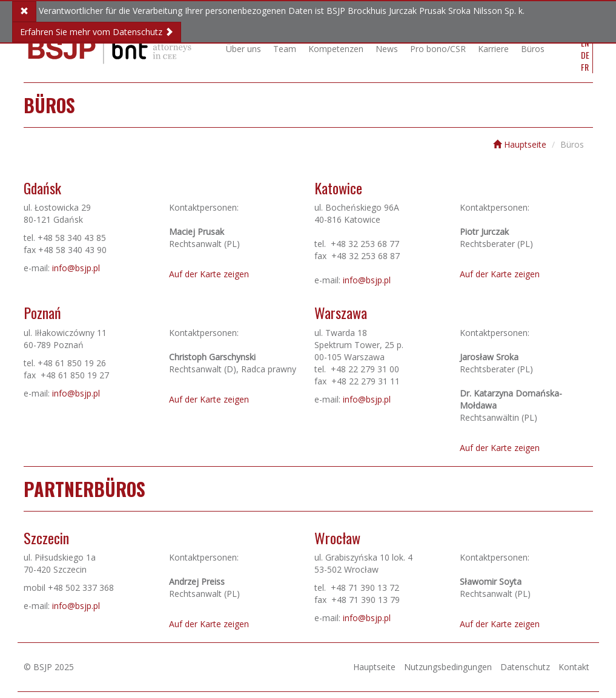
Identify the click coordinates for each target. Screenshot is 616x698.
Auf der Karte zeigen (209, 274)
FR (585, 67)
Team (285, 49)
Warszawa (341, 312)
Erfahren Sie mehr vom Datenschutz (97, 32)
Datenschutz (525, 667)
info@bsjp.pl (76, 268)
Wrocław (337, 538)
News (387, 49)
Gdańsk (42, 188)
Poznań (42, 312)
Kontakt (574, 667)
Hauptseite (520, 144)
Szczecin (46, 538)
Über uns (243, 49)
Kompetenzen (336, 49)
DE (585, 55)
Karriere (493, 49)
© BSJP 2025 (49, 667)
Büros (533, 49)
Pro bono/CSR (438, 49)
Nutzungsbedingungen (448, 667)
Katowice (338, 188)
